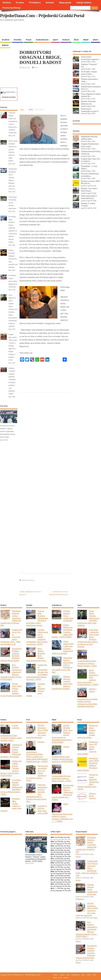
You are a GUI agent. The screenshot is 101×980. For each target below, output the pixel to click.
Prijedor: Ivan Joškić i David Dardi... (90, 190)
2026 (52, 837)
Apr (65, 837)
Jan (56, 837)
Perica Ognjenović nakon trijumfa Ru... (91, 95)
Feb (59, 837)
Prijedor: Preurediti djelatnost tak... (88, 103)
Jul (54, 844)
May (68, 837)
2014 (52, 888)
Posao (29, 40)
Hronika (18, 40)
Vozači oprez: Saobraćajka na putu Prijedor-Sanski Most (13, 203)
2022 (52, 854)
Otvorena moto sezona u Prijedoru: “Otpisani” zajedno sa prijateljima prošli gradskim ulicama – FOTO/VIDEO (8, 431)
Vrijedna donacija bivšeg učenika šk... (91, 152)
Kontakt (50, 3)
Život (76, 40)
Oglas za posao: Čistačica (92, 796)
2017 (52, 876)
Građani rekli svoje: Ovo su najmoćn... (91, 160)
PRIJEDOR (11, 846)
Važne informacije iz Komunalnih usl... (89, 197)
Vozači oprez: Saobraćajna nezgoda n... (91, 58)
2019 (52, 867)
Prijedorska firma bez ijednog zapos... (89, 138)
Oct (63, 844)
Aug (57, 844)
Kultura (66, 40)
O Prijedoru (35, 3)
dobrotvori (25, 580)
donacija (31, 580)
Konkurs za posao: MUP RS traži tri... (90, 182)
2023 (52, 850)
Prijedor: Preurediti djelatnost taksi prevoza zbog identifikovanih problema (13, 259)
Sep (60, 844)
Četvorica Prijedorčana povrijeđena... (90, 175)
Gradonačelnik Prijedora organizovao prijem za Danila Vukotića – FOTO (87, 663)
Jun (52, 844)
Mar (62, 837)
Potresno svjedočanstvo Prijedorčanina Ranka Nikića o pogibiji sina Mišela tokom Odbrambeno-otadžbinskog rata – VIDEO (37, 752)
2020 (52, 863)
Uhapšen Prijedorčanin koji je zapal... (90, 145)
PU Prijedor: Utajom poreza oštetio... (89, 73)
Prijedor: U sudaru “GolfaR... (88, 205)
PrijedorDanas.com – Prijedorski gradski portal (42, 16)
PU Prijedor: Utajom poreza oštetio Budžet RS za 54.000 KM (13, 281)
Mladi (86, 40)
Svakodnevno (42, 40)
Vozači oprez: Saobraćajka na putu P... (90, 110)
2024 (52, 846)
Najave (5, 45)
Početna (7, 3)
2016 (52, 880)
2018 (52, 871)
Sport (55, 40)
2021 (52, 859)
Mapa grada (65, 3)
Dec (70, 844)
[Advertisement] (49, 31)
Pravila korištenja (12, 8)
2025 (52, 841)
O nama (20, 3)
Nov (66, 844)
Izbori (95, 40)
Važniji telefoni (84, 3)
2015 (52, 884)
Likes (22, 109)
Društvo (6, 40)
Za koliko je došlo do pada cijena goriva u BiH (43, 809)
